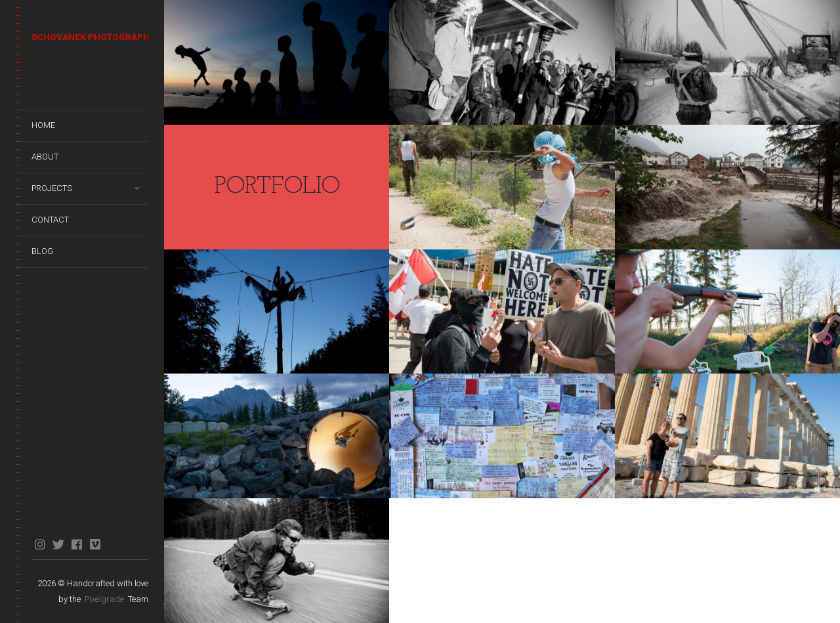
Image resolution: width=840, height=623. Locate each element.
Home (43, 125)
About (45, 157)
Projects (52, 188)
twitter (58, 544)
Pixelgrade (104, 599)
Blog (42, 251)
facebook (76, 544)
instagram (40, 544)
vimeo (95, 544)
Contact (50, 220)
